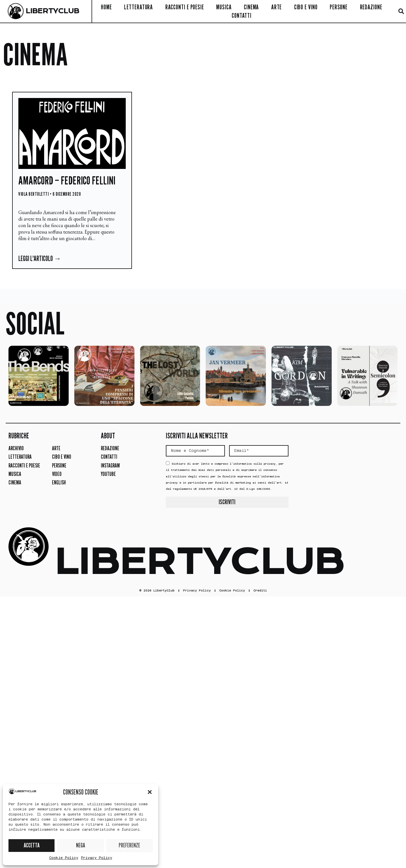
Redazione (371, 7)
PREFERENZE (129, 845)
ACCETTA (32, 845)
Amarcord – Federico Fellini (67, 180)
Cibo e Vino (306, 7)
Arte (277, 7)
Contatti (242, 15)
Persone (339, 7)
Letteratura (138, 7)
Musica (224, 7)
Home (106, 7)
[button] (150, 792)
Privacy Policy (97, 858)
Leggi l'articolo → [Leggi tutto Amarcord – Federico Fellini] (40, 258)
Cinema (251, 7)
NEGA (81, 845)
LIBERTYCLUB (52, 11)
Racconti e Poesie (185, 7)
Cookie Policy (64, 858)
